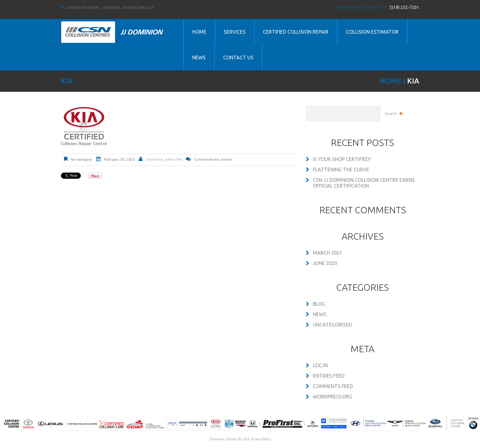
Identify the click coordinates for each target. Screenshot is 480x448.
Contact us (238, 58)
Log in (320, 365)
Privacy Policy (261, 439)
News (199, 58)
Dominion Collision (223, 439)
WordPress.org (333, 397)
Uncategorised (332, 325)
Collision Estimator (372, 32)
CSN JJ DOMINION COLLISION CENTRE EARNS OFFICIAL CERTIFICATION (364, 183)
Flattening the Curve (341, 170)
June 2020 (325, 263)
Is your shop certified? (342, 159)
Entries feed (329, 376)
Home (199, 32)
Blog (319, 304)
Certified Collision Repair (296, 32)
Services (235, 32)
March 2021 (328, 253)
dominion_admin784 (164, 159)
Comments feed (333, 386)
